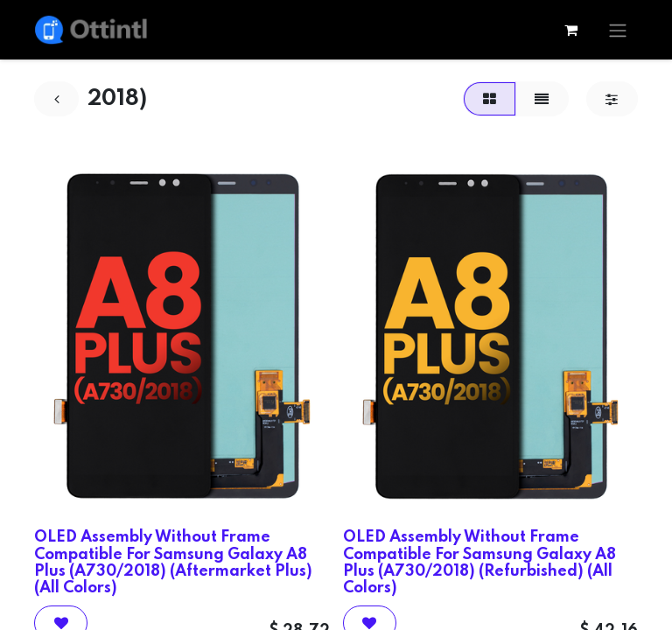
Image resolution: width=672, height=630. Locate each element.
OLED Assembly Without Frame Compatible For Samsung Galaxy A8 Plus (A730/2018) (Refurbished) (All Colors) (479, 563)
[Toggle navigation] (618, 30)
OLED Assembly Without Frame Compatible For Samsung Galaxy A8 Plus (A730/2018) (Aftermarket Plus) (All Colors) (173, 563)
